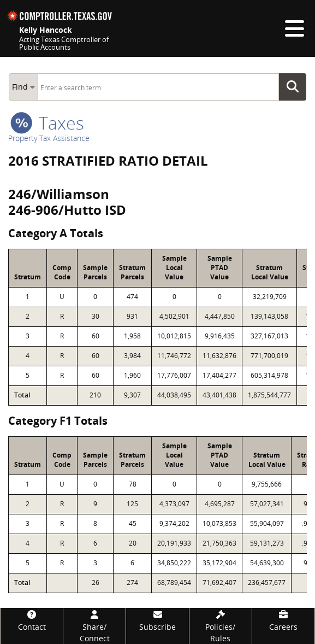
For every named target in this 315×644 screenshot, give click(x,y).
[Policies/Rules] (221, 626)
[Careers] (283, 620)
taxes (47, 123)
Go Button (296, 87)
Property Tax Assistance (49, 138)
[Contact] (32, 620)
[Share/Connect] (94, 626)
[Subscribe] (157, 620)
